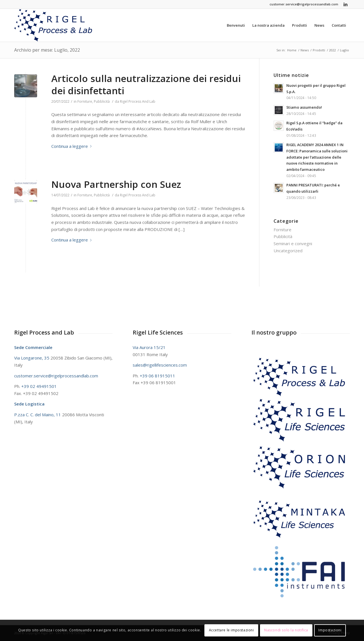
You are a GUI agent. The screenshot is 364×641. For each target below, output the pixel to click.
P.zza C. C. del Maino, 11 (38, 415)
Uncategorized (288, 251)
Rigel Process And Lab (138, 101)
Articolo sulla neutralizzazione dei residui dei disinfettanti (146, 85)
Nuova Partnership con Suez (116, 184)
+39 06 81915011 (157, 376)
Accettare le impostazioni (231, 630)
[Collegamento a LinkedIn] (346, 4)
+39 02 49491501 (39, 386)
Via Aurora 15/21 (149, 347)
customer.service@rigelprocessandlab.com (304, 4)
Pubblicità (102, 101)
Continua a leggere (73, 146)
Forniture (85, 101)
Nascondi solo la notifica (286, 630)
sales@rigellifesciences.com (160, 365)
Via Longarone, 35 (32, 358)
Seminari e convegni (293, 243)
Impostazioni (330, 630)
